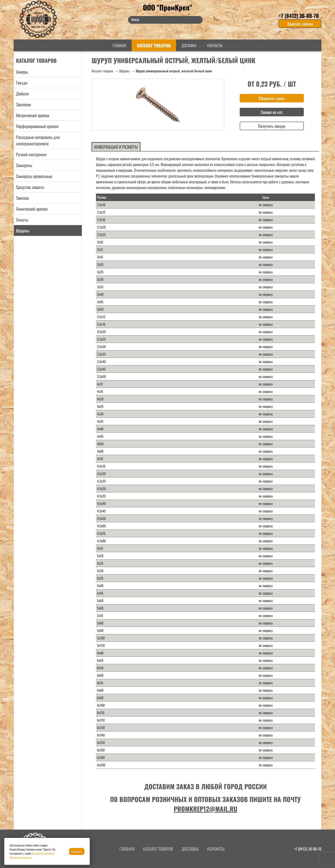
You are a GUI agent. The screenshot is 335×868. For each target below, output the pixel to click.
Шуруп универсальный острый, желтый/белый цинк (174, 71)
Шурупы (124, 71)
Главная (119, 45)
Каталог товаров (154, 45)
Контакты (215, 45)
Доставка (189, 45)
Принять (77, 852)
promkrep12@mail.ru (206, 809)
